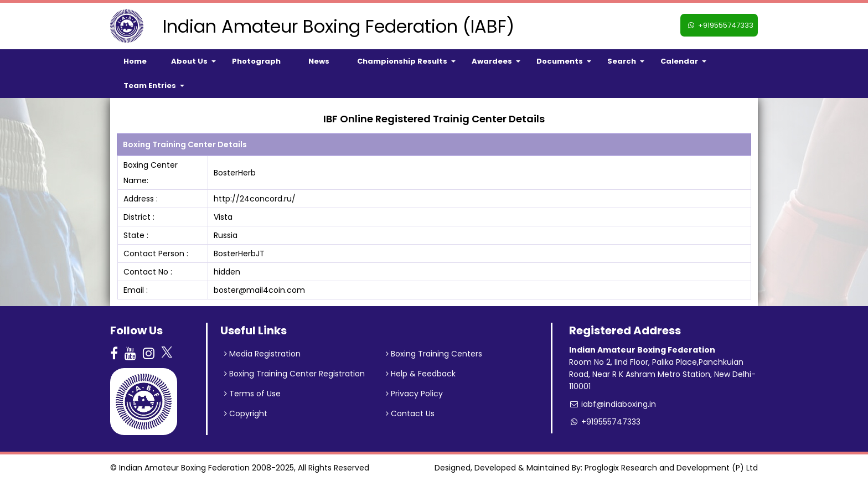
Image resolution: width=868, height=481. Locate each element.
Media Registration (262, 354)
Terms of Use (252, 394)
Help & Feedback (421, 374)
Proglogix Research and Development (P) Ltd (671, 468)
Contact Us (410, 413)
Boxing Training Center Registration (294, 374)
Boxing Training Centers (434, 354)
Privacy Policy (414, 394)
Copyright (246, 413)
